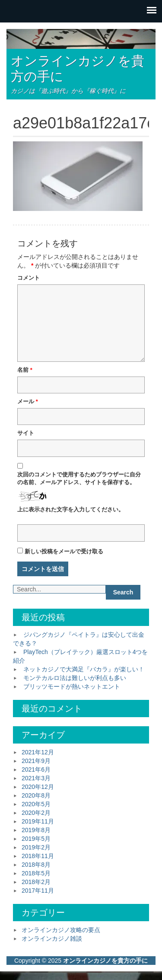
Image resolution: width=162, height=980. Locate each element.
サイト (26, 433)
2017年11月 (38, 891)
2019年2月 (36, 847)
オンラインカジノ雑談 (52, 939)
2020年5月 (36, 804)
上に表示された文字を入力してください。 (71, 509)
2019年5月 (36, 839)
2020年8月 (36, 795)
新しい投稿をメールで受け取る (64, 551)
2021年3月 (36, 778)
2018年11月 (38, 856)
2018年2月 (36, 882)
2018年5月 (36, 873)
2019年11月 (38, 821)
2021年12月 (38, 752)
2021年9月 (36, 761)
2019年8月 (36, 830)
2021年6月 (36, 769)
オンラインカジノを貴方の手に (105, 961)
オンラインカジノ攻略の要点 (61, 930)
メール (28, 401)
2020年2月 (36, 813)
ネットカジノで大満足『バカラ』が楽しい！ (84, 669)
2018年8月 (36, 865)
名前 (25, 370)
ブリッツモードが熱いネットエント (72, 686)
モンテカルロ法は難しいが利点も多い (75, 678)
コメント (29, 278)
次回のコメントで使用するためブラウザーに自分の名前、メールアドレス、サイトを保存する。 (79, 479)
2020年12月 (38, 787)
